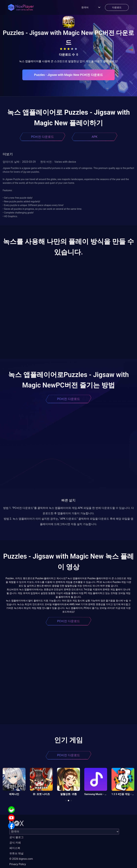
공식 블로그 (16, 837)
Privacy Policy (18, 864)
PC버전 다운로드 (42, 137)
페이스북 (15, 848)
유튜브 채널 (16, 853)
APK (95, 137)
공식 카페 (15, 843)
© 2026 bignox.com (21, 859)
